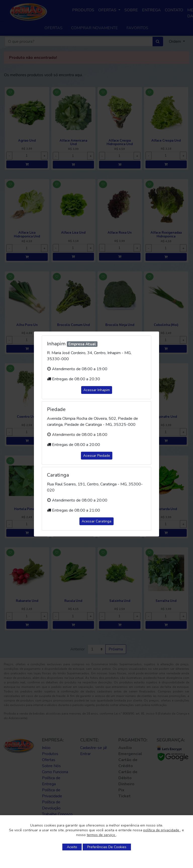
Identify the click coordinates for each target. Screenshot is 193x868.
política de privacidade (162, 830)
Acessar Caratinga (96, 521)
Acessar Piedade (97, 456)
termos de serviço (101, 835)
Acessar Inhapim (97, 390)
